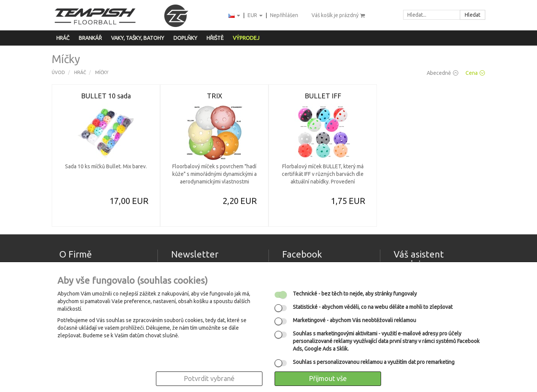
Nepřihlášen (284, 15)
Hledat (473, 15)
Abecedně (442, 73)
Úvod (58, 72)
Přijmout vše (328, 378)
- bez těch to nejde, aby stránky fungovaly (355, 294)
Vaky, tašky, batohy (138, 38)
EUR (256, 16)
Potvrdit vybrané (209, 378)
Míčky (102, 72)
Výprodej (246, 38)
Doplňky (185, 38)
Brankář (90, 38)
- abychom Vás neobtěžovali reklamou (354, 320)
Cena (475, 73)
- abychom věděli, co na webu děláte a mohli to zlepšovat (373, 307)
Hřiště (215, 38)
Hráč (63, 38)
